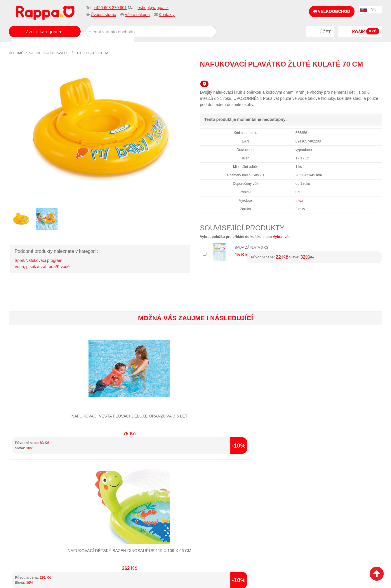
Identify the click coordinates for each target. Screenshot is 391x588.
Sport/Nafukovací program (38, 260)
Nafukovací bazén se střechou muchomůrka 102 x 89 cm (289, 397)
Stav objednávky (154, 484)
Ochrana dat (27, 506)
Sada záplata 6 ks (252, 248)
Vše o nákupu (137, 15)
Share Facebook (365, 75)
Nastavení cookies (181, 554)
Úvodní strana (104, 15)
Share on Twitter (376, 75)
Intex (299, 201)
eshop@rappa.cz (153, 8)
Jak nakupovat (29, 484)
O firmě (22, 477)
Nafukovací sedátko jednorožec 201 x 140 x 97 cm (226, 397)
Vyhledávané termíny (97, 484)
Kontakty (167, 15)
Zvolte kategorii (42, 32)
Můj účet (147, 477)
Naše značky (27, 513)
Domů (16, 53)
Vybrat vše (281, 237)
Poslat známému (353, 75)
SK (374, 9)
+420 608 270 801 (110, 8)
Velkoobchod (332, 11)
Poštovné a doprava (35, 499)
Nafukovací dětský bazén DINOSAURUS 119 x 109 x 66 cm (102, 397)
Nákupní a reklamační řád (40, 491)
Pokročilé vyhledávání (99, 491)
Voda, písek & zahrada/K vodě (42, 267)
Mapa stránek (90, 477)
